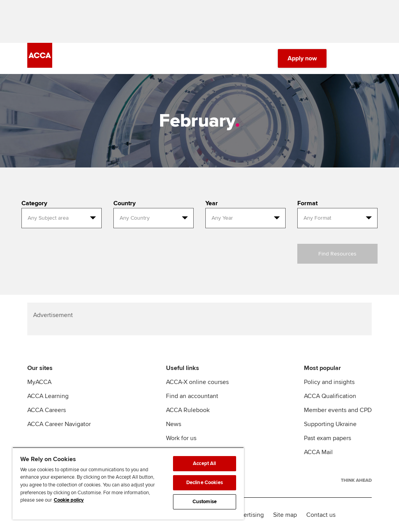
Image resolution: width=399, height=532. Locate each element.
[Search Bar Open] (345, 58)
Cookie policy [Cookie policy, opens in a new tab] (69, 500)
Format (307, 203)
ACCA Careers (47, 410)
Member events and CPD (338, 410)
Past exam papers (327, 438)
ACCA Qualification (330, 396)
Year (212, 203)
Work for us (181, 438)
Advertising (248, 515)
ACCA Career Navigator (59, 424)
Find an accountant (192, 396)
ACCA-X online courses (197, 382)
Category (34, 203)
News (174, 424)
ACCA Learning (48, 396)
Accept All (204, 463)
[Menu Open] (367, 58)
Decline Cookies (205, 483)
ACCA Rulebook (188, 410)
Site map (285, 515)
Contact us (321, 515)
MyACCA (39, 382)
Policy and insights (329, 382)
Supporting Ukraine (330, 424)
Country (124, 203)
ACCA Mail (318, 452)
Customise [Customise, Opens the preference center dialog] (205, 502)
